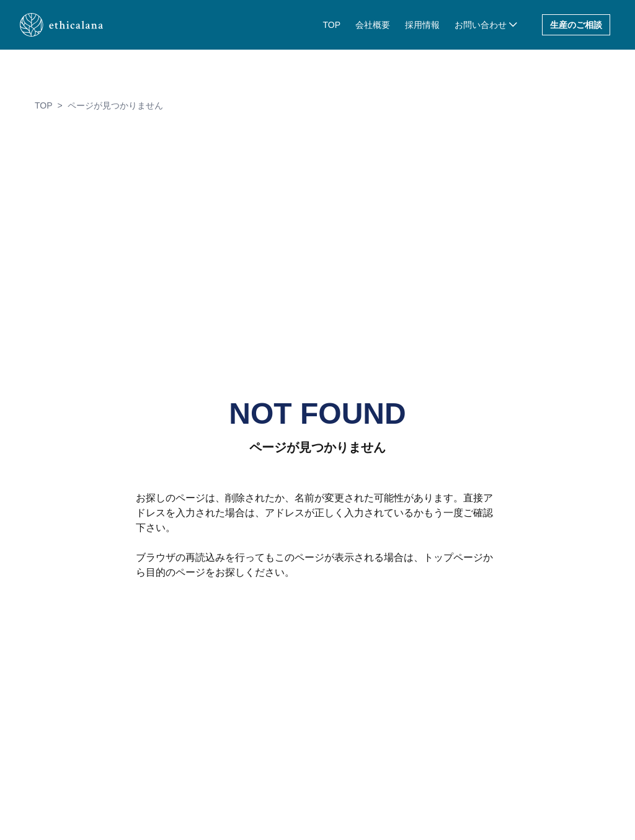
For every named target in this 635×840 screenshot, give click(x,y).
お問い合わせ (481, 25)
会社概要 (373, 25)
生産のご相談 (576, 25)
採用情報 (422, 25)
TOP (331, 25)
